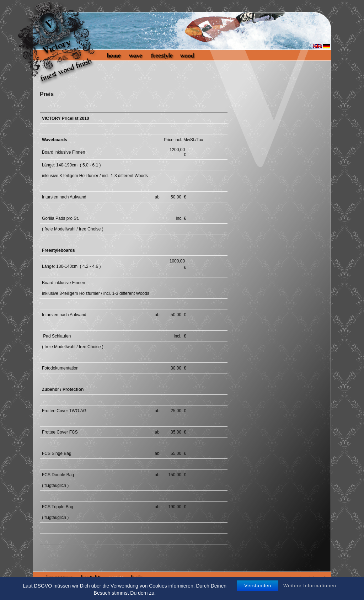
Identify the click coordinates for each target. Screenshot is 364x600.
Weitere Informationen (310, 586)
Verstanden (258, 586)
